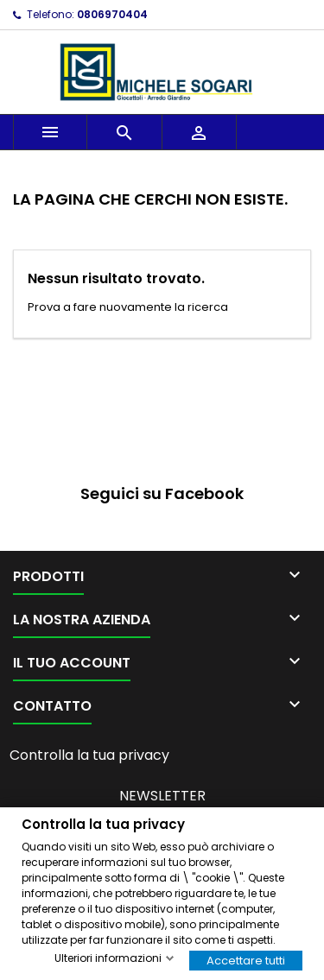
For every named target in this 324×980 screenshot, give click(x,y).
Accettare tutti (246, 960)
